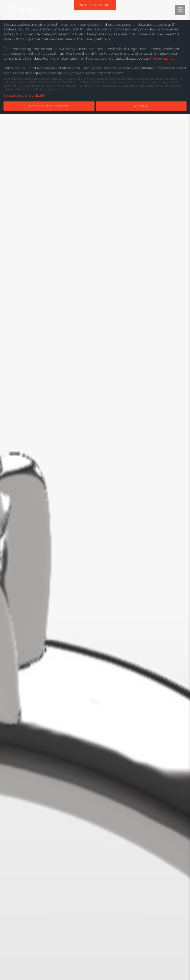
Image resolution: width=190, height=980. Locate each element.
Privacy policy (162, 58)
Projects (87, 5)
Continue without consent (49, 106)
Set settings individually (24, 96)
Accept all (141, 106)
